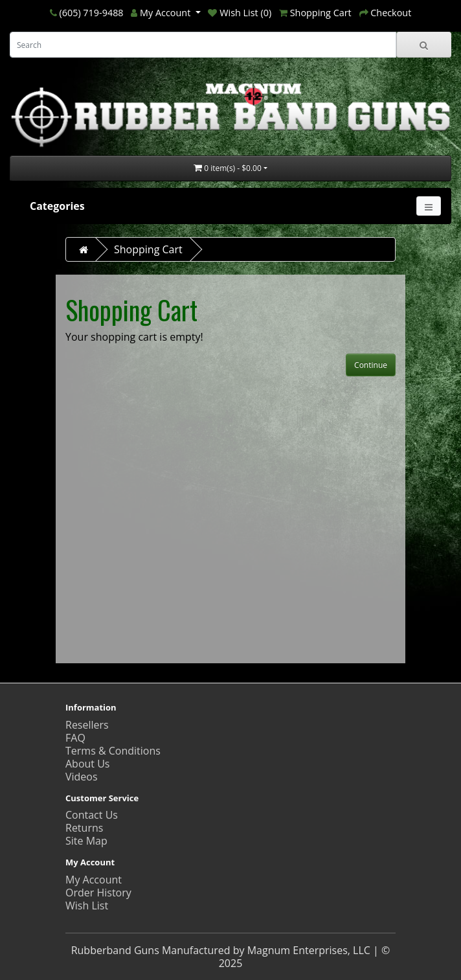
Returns (84, 828)
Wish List (87, 906)
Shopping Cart (148, 249)
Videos (82, 777)
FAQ (75, 738)
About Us (88, 764)
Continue (371, 365)
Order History (98, 893)
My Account (94, 880)
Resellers (87, 725)
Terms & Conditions (113, 751)
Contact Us (92, 815)
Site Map (86, 841)
